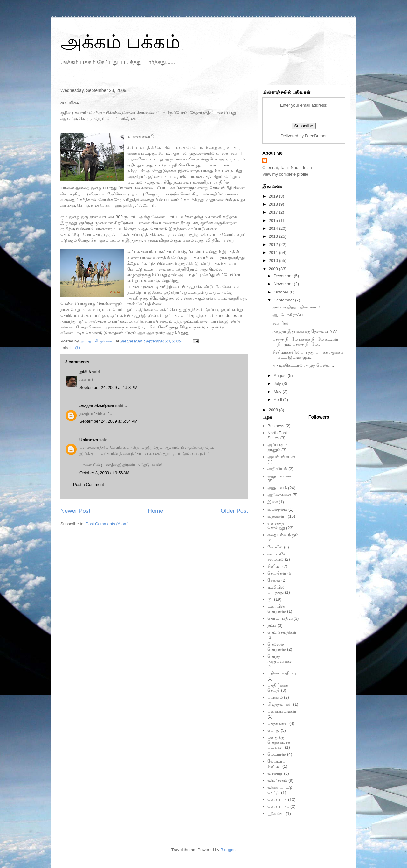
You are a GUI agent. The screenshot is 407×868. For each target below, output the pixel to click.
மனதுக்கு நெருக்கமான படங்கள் (279, 742)
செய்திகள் (277, 573)
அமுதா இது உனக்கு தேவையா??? (305, 331)
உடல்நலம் (277, 509)
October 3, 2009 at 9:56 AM (104, 473)
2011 (274, 253)
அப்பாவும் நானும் (277, 447)
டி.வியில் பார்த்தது (276, 590)
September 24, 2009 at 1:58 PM (108, 388)
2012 (274, 245)
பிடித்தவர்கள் (280, 704)
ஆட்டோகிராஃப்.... (290, 315)
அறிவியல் (277, 469)
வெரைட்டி (277, 799)
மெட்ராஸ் (277, 754)
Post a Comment (89, 485)
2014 (274, 228)
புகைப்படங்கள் (282, 711)
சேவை (274, 580)
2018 (274, 204)
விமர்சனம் (277, 780)
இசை (272, 502)
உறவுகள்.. (277, 516)
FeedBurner (316, 136)
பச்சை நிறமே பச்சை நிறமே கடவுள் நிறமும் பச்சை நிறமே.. (305, 342)
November (284, 284)
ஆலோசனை (279, 495)
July (278, 383)
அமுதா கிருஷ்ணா (97, 406)
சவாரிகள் (281, 323)
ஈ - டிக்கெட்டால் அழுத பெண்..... (303, 365)
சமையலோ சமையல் (278, 557)
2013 (274, 236)
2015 (274, 220)
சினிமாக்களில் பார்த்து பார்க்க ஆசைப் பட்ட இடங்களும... (308, 355)
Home (156, 511)
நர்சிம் (85, 372)
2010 (274, 261)
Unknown (89, 440)
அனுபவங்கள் (280, 476)
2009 (274, 269)
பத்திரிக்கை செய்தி (278, 688)
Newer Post (75, 511)
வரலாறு (275, 773)
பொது (273, 730)
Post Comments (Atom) (107, 524)
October (282, 292)
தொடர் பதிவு (280, 618)
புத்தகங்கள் (278, 723)
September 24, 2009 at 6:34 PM (108, 421)
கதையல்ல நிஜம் (283, 535)
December (284, 276)
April (279, 400)
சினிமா (274, 566)
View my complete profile (285, 174)
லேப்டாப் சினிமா (276, 764)
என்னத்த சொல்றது (276, 526)
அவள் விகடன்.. (283, 457)
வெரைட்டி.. (278, 806)
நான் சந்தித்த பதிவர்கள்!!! (296, 307)
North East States (277, 435)
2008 (274, 410)
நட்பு (272, 625)
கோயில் (275, 547)
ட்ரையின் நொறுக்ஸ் (277, 609)
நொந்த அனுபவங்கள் (280, 659)
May (278, 392)
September (284, 300)
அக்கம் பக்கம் (120, 42)
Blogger (228, 850)
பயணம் (275, 697)
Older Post (234, 511)
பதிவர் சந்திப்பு (282, 673)
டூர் (78, 348)
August (281, 375)
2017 (274, 212)
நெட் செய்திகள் (282, 632)
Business (276, 426)
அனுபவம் (277, 488)
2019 (274, 196)
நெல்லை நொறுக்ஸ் (277, 647)
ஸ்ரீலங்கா (276, 813)
